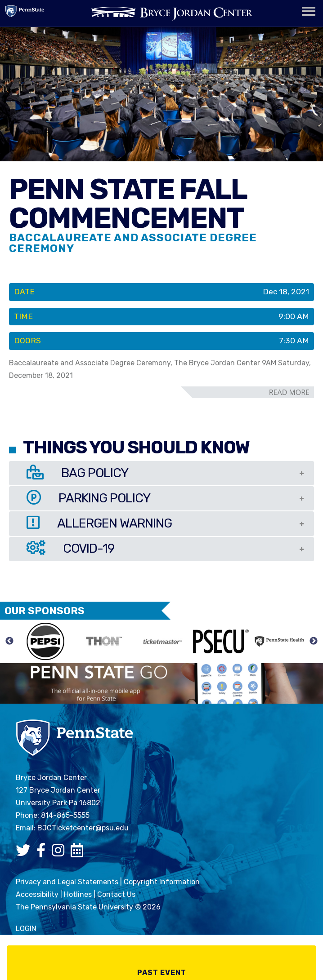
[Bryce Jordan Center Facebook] (43, 853)
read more (289, 392)
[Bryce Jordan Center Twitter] (25, 853)
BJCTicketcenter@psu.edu (83, 828)
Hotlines (78, 894)
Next (314, 641)
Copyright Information (162, 882)
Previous (9, 641)
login (26, 929)
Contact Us (116, 894)
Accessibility (37, 894)
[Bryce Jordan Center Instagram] (60, 853)
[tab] (161, 473)
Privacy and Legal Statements (67, 882)
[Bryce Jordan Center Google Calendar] (79, 853)
